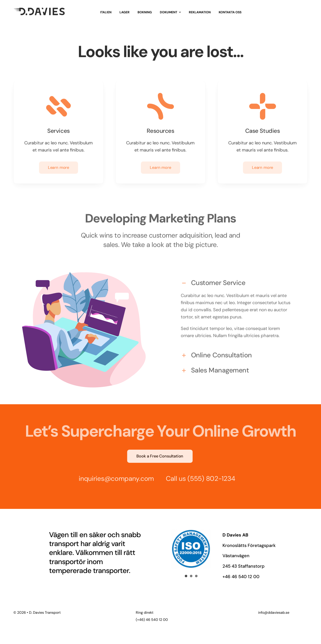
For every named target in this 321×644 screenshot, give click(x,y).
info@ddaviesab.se (274, 613)
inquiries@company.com (114, 478)
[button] (237, 281)
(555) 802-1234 (209, 478)
